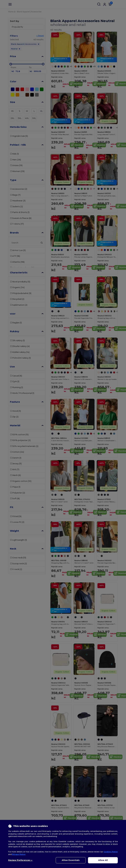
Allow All (103, 860)
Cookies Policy (111, 852)
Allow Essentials (71, 860)
